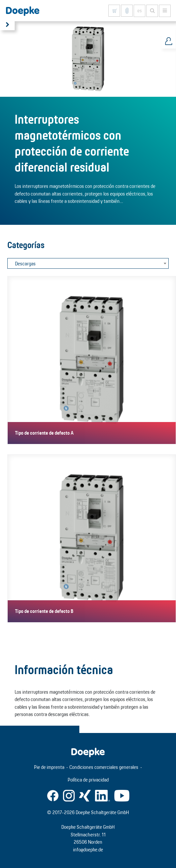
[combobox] (88, 263)
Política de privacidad (88, 780)
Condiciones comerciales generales (104, 767)
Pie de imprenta (49, 767)
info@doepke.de (88, 850)
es (139, 11)
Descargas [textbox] (25, 264)
